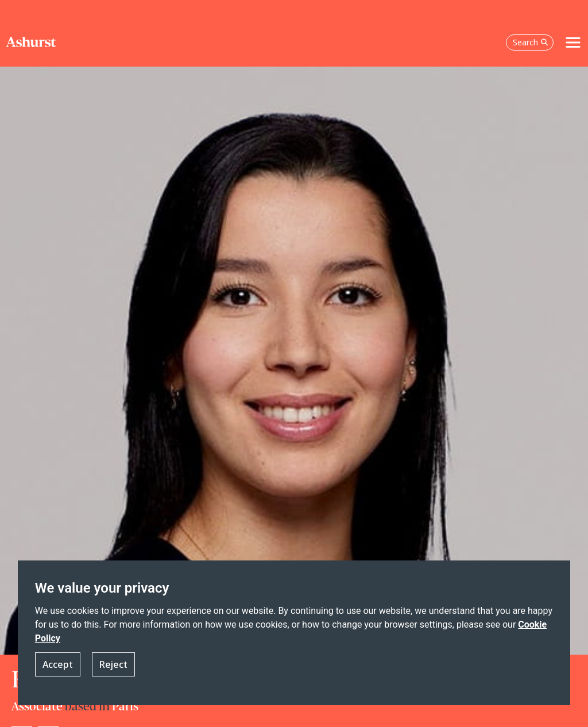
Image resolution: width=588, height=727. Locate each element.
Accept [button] (58, 664)
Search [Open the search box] (531, 42)
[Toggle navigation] (573, 42)
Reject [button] (113, 664)
